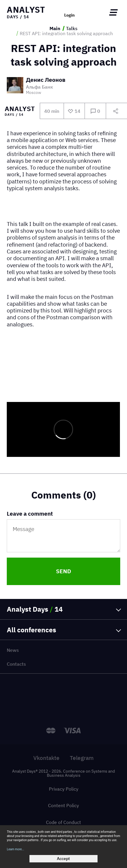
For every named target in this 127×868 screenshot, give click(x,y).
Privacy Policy (64, 789)
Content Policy (63, 805)
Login (69, 15)
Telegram (82, 758)
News (13, 650)
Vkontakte (46, 758)
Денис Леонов (46, 80)
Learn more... (15, 849)
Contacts (16, 664)
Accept (63, 859)
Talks (72, 28)
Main (55, 28)
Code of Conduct (63, 822)
